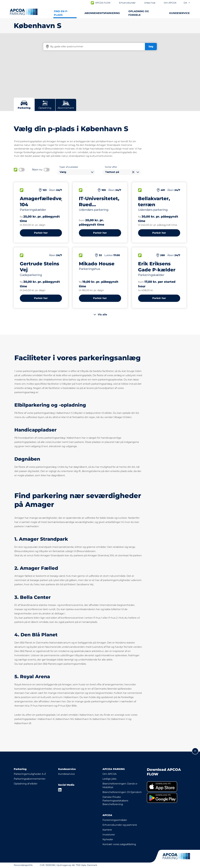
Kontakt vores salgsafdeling (119, 844)
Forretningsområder (115, 820)
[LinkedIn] (60, 790)
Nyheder (108, 839)
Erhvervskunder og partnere (120, 825)
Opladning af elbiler (26, 784)
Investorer (109, 835)
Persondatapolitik (23, 865)
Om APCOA (109, 774)
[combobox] (76, 172)
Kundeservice (66, 774)
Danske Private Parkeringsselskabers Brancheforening (115, 801)
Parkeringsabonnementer (30, 779)
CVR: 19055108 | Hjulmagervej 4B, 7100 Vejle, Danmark (68, 865)
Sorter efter (111, 167)
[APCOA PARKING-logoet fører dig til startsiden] (24, 12)
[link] (167, 787)
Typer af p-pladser (69, 167)
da (187, 3)
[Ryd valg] (133, 172)
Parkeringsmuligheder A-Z (30, 774)
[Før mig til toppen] (195, 751)
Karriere (107, 830)
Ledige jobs (109, 779)
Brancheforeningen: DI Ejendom (122, 792)
